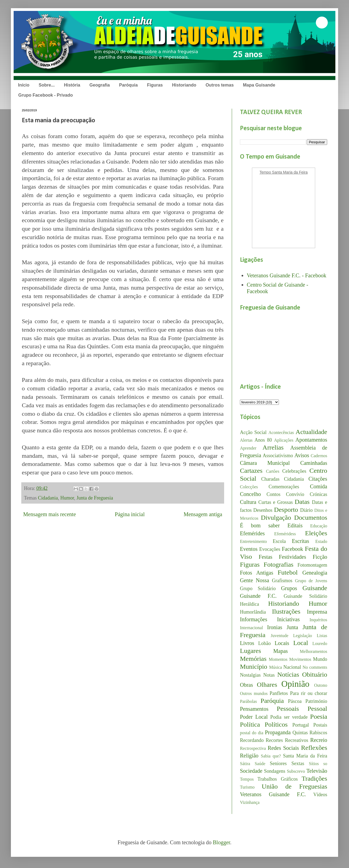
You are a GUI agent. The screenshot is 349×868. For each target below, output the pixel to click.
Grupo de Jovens (311, 581)
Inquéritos (318, 620)
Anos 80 (263, 440)
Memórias (253, 659)
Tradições (314, 778)
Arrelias (273, 447)
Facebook (293, 549)
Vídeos (320, 795)
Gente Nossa (255, 580)
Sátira (245, 764)
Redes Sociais (283, 748)
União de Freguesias (294, 786)
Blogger (222, 842)
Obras (246, 685)
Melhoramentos (314, 651)
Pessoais (288, 709)
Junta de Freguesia (95, 498)
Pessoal (317, 709)
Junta (292, 627)
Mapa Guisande (259, 85)
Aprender (248, 448)
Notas (269, 675)
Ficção (320, 557)
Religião (249, 756)
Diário (306, 510)
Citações (318, 479)
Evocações (270, 549)
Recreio (319, 740)
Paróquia (128, 85)
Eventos (249, 549)
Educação (319, 526)
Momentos (278, 659)
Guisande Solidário (305, 596)
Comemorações (284, 487)
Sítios (314, 764)
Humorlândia (253, 612)
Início (24, 85)
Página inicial (130, 514)
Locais (282, 643)
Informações (254, 619)
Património (316, 701)
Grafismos (282, 581)
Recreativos (297, 740)
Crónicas (318, 494)
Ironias (275, 627)
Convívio (295, 494)
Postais (320, 725)
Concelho (250, 494)
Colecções (249, 487)
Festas (266, 557)
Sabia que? (271, 756)
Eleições (316, 533)
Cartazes (251, 471)
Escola (279, 541)
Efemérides (252, 533)
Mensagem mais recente (49, 514)
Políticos (276, 724)
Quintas (300, 733)
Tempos (247, 779)
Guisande (315, 588)
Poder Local (254, 717)
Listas (322, 636)
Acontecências (281, 432)
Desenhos (263, 510)
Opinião (295, 684)
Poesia (319, 717)
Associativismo (278, 456)
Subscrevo (296, 771)
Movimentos (300, 659)
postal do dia (252, 733)
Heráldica (249, 604)
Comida (319, 486)
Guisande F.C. (258, 596)
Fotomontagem (312, 565)
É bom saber (260, 525)
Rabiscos (318, 733)
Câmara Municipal (265, 463)
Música (276, 667)
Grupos (289, 588)
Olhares (267, 685)
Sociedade (251, 771)
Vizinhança (250, 802)
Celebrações (294, 471)
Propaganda (278, 732)
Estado (321, 541)
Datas (302, 502)
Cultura (248, 502)
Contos (273, 494)
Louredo (320, 643)
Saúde (260, 764)
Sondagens (275, 771)
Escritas (300, 541)
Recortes (274, 740)
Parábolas (248, 701)
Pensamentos (254, 709)
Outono (321, 685)
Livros (247, 643)
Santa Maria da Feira (305, 756)
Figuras (155, 85)
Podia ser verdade (289, 717)
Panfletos (279, 693)
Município (254, 667)
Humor (67, 498)
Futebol (288, 572)
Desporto (286, 510)
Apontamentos (311, 440)
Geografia (100, 85)
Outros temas (220, 85)
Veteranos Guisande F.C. (273, 794)
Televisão (317, 771)
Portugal (301, 725)
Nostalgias (250, 675)
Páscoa (295, 701)
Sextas (298, 763)
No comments (315, 667)
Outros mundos (254, 693)
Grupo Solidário (258, 588)
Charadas (270, 479)
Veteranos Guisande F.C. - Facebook (287, 275)
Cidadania (48, 498)
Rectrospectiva (253, 748)
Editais (295, 525)
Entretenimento (253, 541)
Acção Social (253, 432)
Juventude (280, 636)
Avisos (302, 455)
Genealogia (315, 573)
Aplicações (284, 440)
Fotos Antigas (257, 573)
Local (301, 643)
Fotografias (279, 564)
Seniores (278, 763)
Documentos (311, 518)
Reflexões (314, 748)
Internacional (251, 628)
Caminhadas (314, 463)
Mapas (280, 651)
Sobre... (47, 85)
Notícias (288, 674)
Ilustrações (286, 611)
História (72, 85)
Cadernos (319, 456)
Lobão (264, 643)
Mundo (320, 659)
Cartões (273, 471)
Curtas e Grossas (276, 502)
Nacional (292, 667)
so (325, 764)
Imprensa (317, 612)
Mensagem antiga (203, 514)
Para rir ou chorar (309, 693)
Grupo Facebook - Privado (46, 95)
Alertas (246, 440)
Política (250, 724)
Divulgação (276, 518)
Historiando (184, 85)
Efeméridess (285, 534)
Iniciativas (288, 619)
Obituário (315, 674)
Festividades (293, 557)
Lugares (250, 651)
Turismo (247, 787)
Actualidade (311, 432)
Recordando (252, 740)
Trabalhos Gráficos (278, 779)
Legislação (303, 636)
